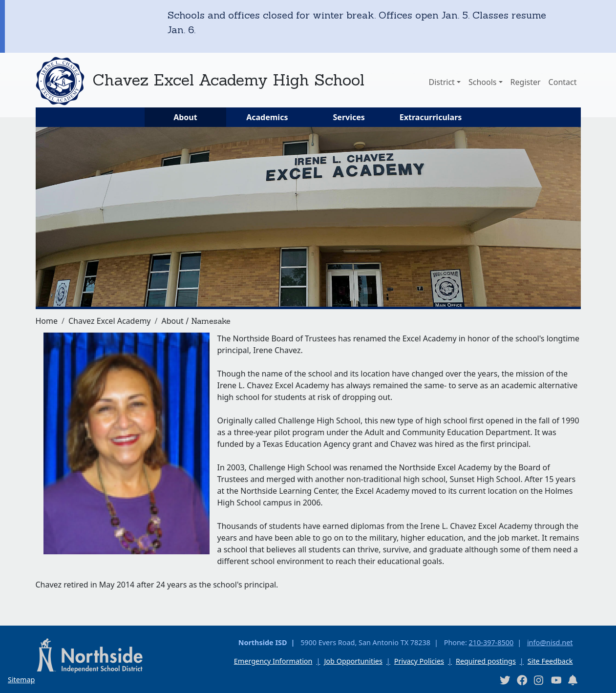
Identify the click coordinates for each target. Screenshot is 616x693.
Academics (267, 117)
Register (526, 82)
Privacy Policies (419, 661)
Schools (483, 82)
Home (47, 321)
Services (349, 117)
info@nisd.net (550, 642)
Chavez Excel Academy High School (228, 80)
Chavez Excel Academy (110, 321)
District (441, 82)
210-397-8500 (491, 642)
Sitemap (21, 680)
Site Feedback (550, 661)
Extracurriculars (431, 117)
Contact (563, 82)
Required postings (486, 661)
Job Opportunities (353, 661)
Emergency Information (273, 661)
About (185, 117)
